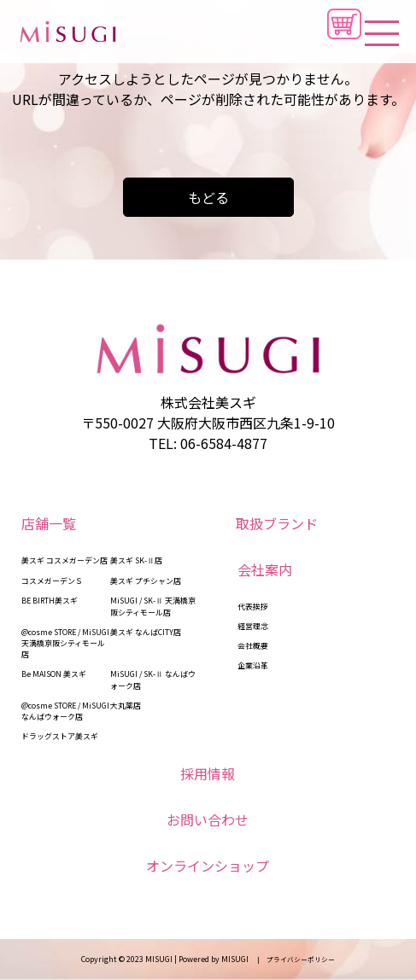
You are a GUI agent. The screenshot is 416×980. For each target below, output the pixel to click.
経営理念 (253, 626)
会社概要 (253, 646)
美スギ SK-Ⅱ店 (136, 560)
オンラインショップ (208, 866)
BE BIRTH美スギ (50, 601)
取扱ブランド (277, 523)
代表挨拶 (253, 607)
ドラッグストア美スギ (60, 736)
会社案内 (265, 569)
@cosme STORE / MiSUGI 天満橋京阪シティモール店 (65, 643)
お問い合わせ (208, 820)
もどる (208, 197)
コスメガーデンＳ (52, 581)
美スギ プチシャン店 (146, 581)
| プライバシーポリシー (293, 959)
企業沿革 (253, 665)
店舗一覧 (49, 523)
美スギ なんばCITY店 (146, 632)
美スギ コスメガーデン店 (64, 560)
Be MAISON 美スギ (54, 674)
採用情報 (208, 773)
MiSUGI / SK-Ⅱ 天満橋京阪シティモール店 (153, 607)
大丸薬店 (126, 706)
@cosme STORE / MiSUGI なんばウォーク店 (65, 711)
